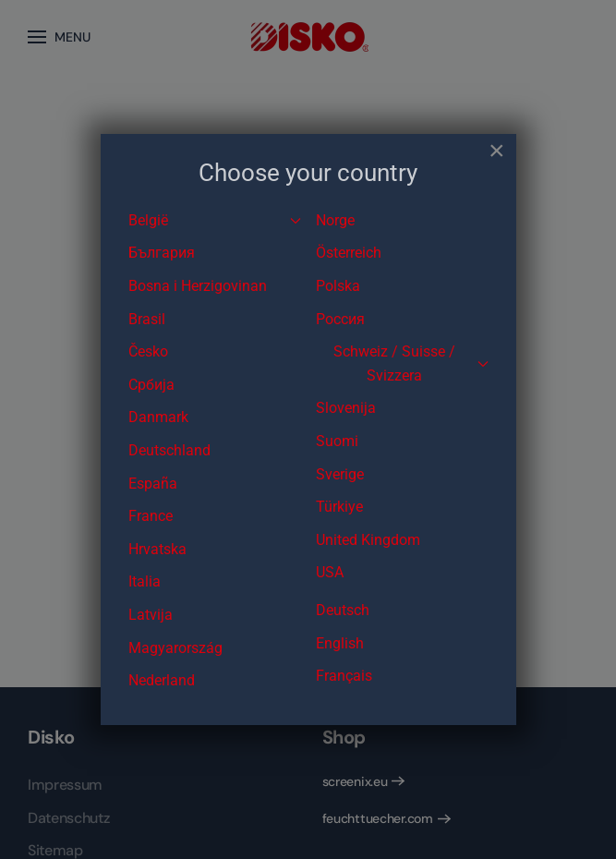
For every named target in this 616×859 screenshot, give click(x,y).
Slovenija (346, 408)
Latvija (151, 615)
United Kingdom (368, 540)
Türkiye (339, 507)
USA (330, 572)
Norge (335, 220)
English (340, 643)
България (162, 253)
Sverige (340, 474)
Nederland (162, 680)
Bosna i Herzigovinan (198, 286)
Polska (338, 286)
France (151, 516)
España (153, 484)
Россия (340, 319)
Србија (151, 385)
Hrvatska (157, 549)
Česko (148, 351)
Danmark (158, 417)
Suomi (337, 441)
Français (344, 676)
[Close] (497, 151)
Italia (145, 581)
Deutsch (343, 610)
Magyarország (175, 648)
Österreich (349, 253)
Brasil (147, 319)
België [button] (215, 220)
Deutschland (169, 450)
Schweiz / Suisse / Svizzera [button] (411, 363)
